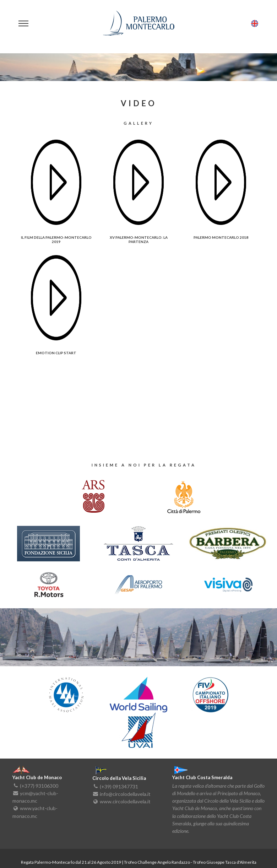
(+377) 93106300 (39, 785)
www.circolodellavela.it (125, 801)
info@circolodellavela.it (125, 794)
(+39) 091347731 (119, 786)
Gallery (138, 123)
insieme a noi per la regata (144, 465)
